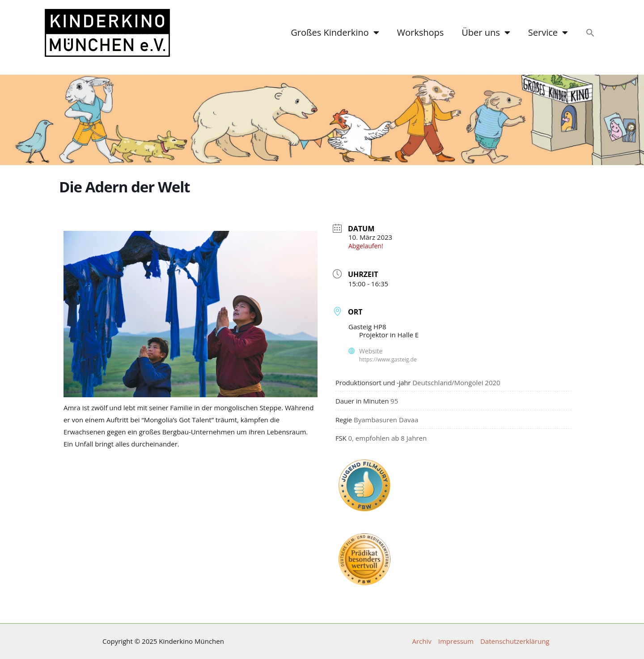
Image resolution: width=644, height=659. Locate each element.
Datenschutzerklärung (515, 641)
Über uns (486, 33)
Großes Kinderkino (335, 33)
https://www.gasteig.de (388, 359)
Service (548, 33)
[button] (590, 33)
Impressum (456, 641)
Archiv (422, 641)
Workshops (421, 32)
